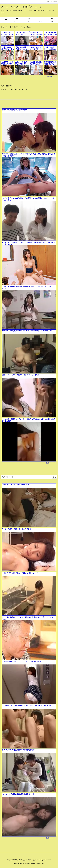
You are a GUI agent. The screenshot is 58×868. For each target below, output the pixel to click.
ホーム (5, 27)
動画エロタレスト (52, 76)
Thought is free (40, 863)
